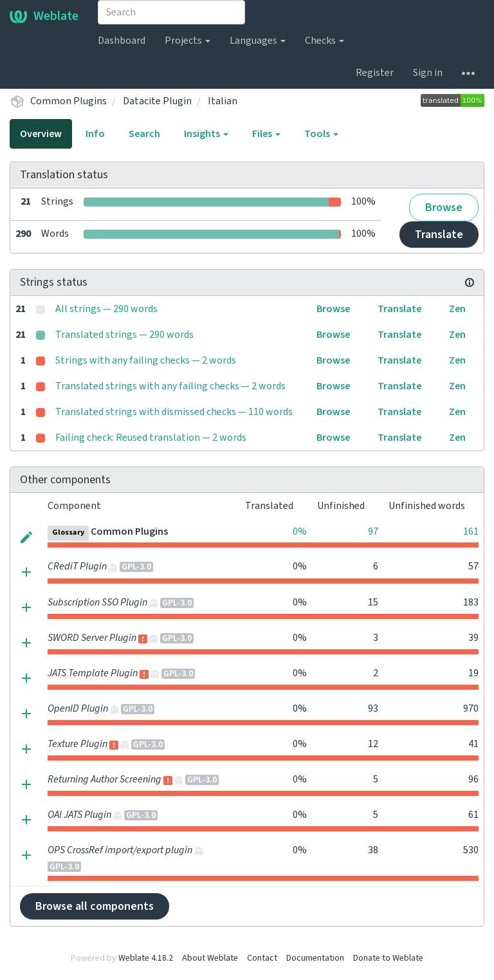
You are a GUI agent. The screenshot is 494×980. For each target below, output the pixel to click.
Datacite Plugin (157, 101)
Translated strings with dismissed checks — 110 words (174, 412)
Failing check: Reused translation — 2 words (151, 438)
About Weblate (210, 958)
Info (95, 134)
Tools (321, 134)
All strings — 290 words (106, 309)
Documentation (315, 958)
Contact (262, 958)
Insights (206, 134)
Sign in (428, 73)
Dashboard (122, 41)
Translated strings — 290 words (124, 335)
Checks (325, 41)
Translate (439, 235)
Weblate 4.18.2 (146, 958)
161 (471, 532)
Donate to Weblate (388, 958)
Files (266, 134)
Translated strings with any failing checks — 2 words (170, 386)
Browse (444, 208)
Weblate (44, 16)
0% (300, 532)
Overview (41, 134)
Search (144, 134)
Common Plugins (69, 101)
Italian (223, 101)
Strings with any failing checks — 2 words (146, 360)
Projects (188, 41)
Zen (457, 309)
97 (373, 532)
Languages (258, 41)
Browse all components (95, 906)
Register (375, 73)
